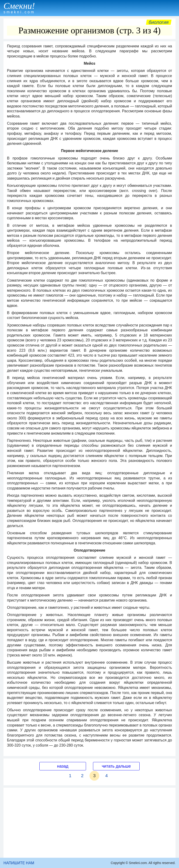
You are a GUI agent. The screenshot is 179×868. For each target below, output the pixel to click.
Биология (159, 22)
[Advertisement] (89, 823)
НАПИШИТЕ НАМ (19, 863)
